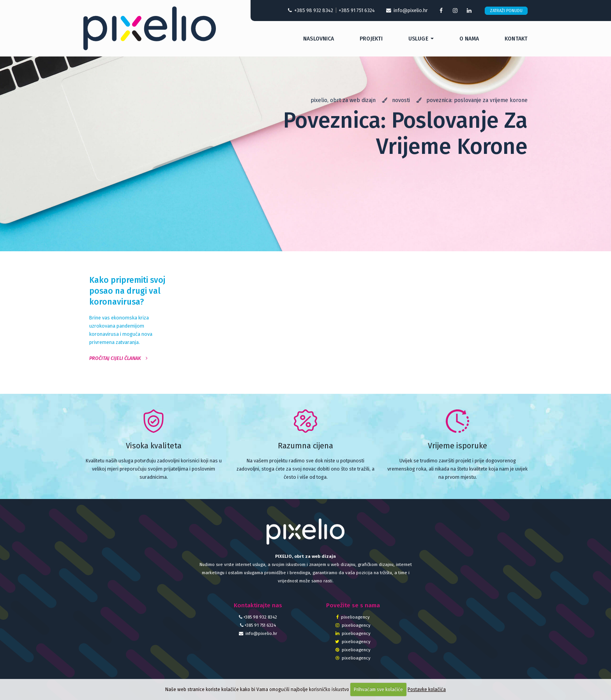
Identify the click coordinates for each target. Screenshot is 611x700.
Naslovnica (319, 39)
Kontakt (516, 39)
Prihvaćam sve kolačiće (378, 689)
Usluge (418, 39)
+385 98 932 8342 (311, 10)
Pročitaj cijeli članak (118, 358)
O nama (469, 39)
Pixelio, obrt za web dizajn (343, 100)
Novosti (401, 100)
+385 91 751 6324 (357, 10)
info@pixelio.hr (258, 633)
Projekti (371, 39)
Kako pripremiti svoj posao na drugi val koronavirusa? (127, 291)
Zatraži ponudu (506, 11)
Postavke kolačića (427, 689)
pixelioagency (353, 617)
